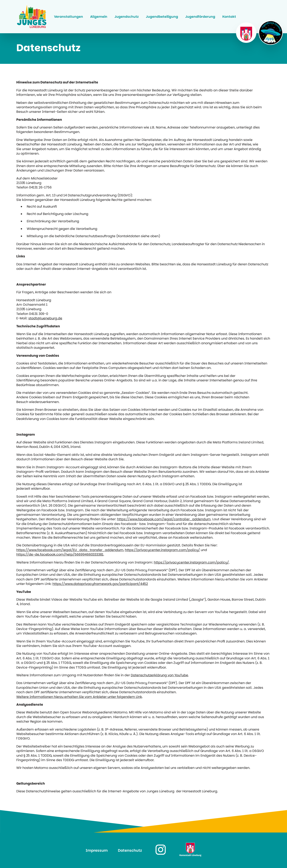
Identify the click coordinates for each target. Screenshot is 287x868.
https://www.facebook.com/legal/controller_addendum (164, 519)
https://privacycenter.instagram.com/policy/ (162, 550)
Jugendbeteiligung (162, 17)
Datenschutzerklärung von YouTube (159, 675)
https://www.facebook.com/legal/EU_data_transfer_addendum (70, 550)
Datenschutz (130, 850)
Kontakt (229, 17)
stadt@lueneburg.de (45, 318)
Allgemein (99, 17)
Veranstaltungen (69, 17)
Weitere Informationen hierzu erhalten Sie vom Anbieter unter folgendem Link (79, 697)
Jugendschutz (127, 17)
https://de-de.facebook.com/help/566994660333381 (60, 555)
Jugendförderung (200, 17)
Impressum (97, 850)
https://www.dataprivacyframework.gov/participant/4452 (100, 584)
